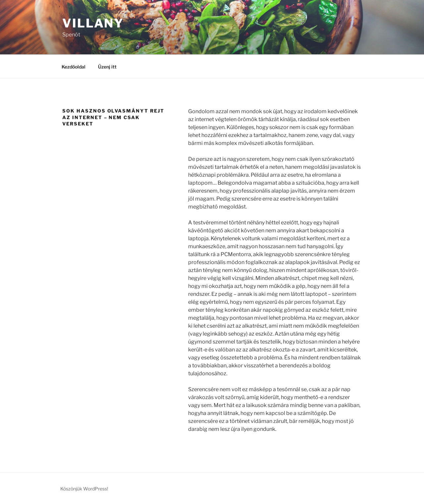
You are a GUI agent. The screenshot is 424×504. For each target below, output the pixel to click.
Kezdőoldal (74, 67)
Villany (93, 23)
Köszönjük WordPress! (84, 489)
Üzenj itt (107, 67)
